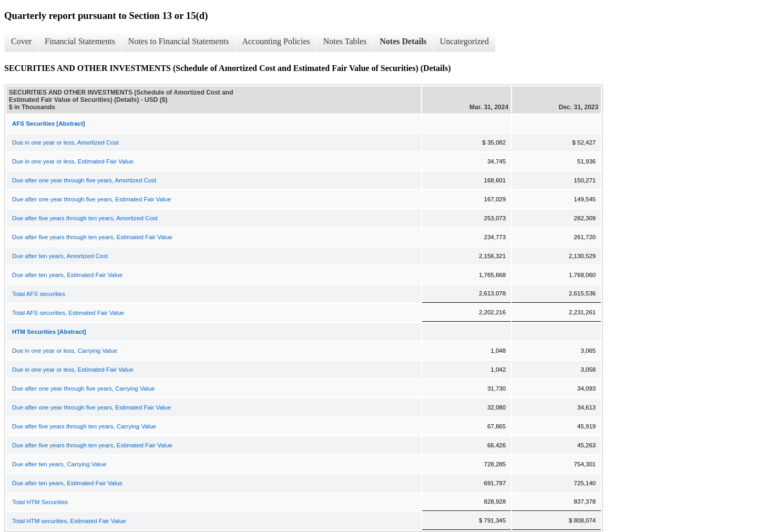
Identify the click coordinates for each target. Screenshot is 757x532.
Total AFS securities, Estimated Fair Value (68, 313)
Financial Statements (80, 41)
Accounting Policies (276, 41)
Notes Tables (345, 41)
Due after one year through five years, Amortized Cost (84, 180)
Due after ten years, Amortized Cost (60, 256)
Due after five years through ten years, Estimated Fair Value (92, 237)
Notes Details (403, 41)
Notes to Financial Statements (179, 41)
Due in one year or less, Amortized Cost (65, 142)
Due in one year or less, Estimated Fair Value (73, 161)
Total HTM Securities (40, 502)
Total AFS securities (39, 294)
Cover (21, 41)
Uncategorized (464, 41)
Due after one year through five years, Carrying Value (83, 388)
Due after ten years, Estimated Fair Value (67, 275)
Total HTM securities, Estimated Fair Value (69, 521)
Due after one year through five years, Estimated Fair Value (91, 199)
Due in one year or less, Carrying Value (65, 351)
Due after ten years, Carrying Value (59, 464)
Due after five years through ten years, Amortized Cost (85, 218)
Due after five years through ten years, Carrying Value (84, 426)
